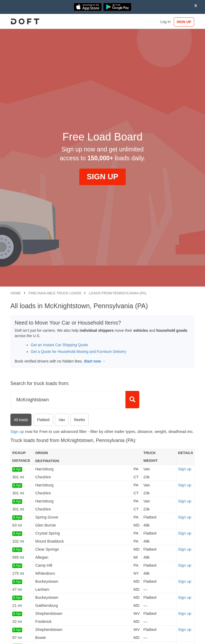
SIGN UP (182, 22)
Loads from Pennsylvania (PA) (118, 293)
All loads (21, 420)
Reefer (80, 420)
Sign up (17, 431)
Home (16, 293)
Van (62, 420)
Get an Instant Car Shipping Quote (59, 345)
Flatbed (43, 420)
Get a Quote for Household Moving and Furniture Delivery (78, 352)
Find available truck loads (55, 293)
